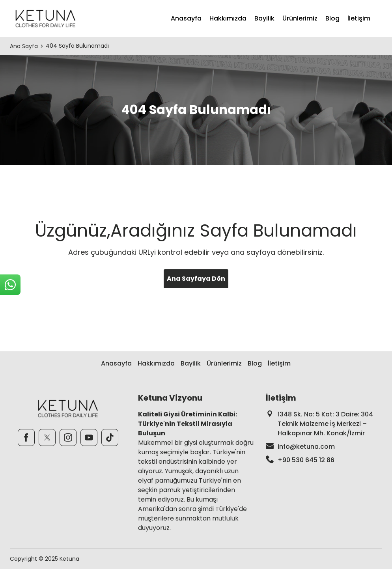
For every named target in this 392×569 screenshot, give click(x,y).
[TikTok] (110, 437)
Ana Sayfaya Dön (196, 279)
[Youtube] (89, 437)
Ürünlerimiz (300, 18)
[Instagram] (68, 437)
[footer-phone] (324, 460)
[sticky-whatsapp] (10, 285)
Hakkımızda (228, 18)
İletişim (359, 18)
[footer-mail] (324, 447)
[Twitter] (47, 437)
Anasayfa (186, 18)
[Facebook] (26, 437)
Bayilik (264, 18)
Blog (332, 18)
